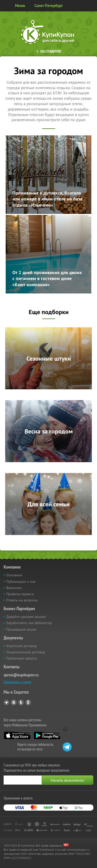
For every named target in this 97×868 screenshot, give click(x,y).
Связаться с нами (17, 682)
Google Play (47, 735)
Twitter (21, 702)
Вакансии (14, 588)
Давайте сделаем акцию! (26, 617)
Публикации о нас (21, 582)
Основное (14, 575)
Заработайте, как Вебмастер (29, 623)
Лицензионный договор (26, 652)
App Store (17, 735)
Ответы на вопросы (22, 600)
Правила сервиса (20, 594)
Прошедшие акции (21, 629)
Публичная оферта (21, 658)
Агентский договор (22, 646)
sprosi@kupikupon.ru (21, 675)
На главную (51, 51)
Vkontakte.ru (14, 702)
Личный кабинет (91, 6)
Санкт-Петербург (49, 6)
